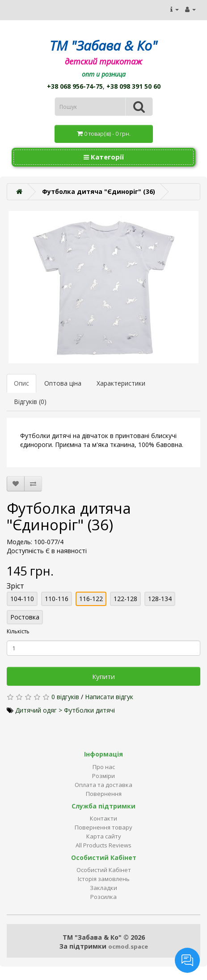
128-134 (160, 599)
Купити (103, 676)
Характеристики (121, 383)
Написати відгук (109, 697)
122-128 (125, 599)
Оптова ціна (63, 383)
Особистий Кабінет (104, 870)
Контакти (103, 818)
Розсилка (103, 897)
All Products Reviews (103, 845)
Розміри (103, 776)
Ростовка (25, 617)
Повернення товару (103, 827)
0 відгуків (65, 697)
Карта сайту (104, 836)
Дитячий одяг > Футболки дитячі (65, 710)
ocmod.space (128, 946)
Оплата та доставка (103, 785)
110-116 (57, 599)
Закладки (103, 888)
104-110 (22, 599)
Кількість (18, 631)
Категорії (104, 157)
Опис (21, 383)
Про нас (104, 767)
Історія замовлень (104, 879)
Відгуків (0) (30, 402)
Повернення (104, 794)
